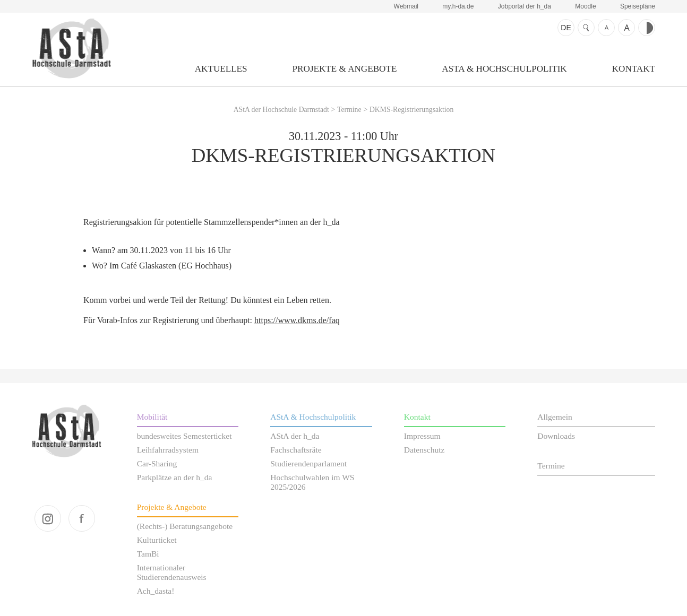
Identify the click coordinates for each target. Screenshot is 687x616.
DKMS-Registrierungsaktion (411, 110)
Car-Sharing (157, 463)
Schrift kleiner (606, 28)
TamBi (148, 554)
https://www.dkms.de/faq (297, 320)
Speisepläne (638, 6)
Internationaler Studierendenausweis (172, 572)
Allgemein (555, 417)
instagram (48, 518)
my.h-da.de (458, 6)
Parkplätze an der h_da (175, 477)
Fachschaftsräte (296, 450)
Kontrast (647, 28)
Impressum (422, 436)
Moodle (585, 6)
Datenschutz (424, 450)
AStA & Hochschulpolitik (504, 69)
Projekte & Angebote (345, 69)
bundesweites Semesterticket (184, 436)
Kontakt (634, 69)
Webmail (406, 6)
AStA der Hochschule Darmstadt (71, 48)
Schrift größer (626, 28)
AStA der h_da (295, 436)
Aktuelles (221, 69)
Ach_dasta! (156, 591)
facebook (82, 518)
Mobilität (152, 417)
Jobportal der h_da (525, 6)
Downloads (556, 436)
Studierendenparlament (308, 463)
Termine (349, 110)
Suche (586, 28)
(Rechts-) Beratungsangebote (185, 526)
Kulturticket (157, 540)
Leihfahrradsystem (168, 450)
